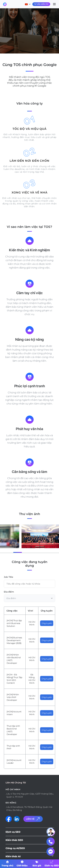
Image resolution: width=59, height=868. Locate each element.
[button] (8, 552)
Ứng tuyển (47, 623)
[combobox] (30, 598)
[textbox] (30, 598)
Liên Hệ (33, 819)
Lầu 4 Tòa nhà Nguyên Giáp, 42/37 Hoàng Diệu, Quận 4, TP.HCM (30, 795)
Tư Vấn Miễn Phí (41, 4)
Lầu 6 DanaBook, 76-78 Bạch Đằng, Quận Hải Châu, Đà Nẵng (29, 808)
